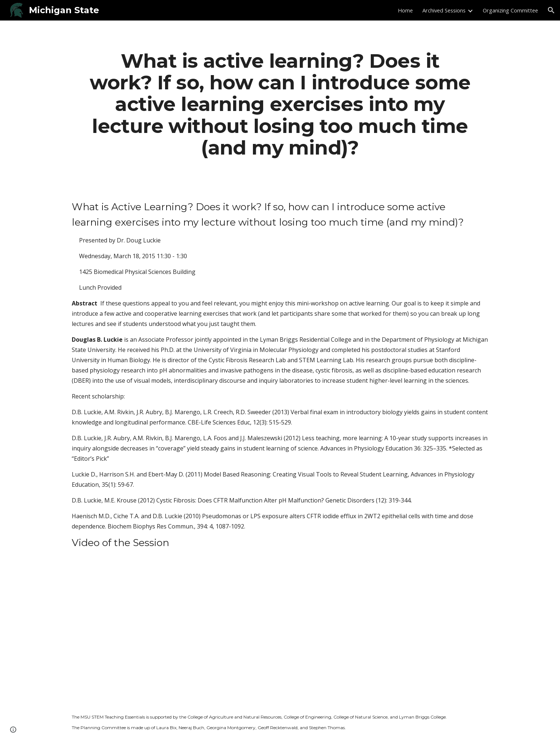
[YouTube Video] (190, 632)
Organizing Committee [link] (510, 10)
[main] (280, 104)
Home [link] (405, 10)
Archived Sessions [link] (444, 10)
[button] (551, 10)
